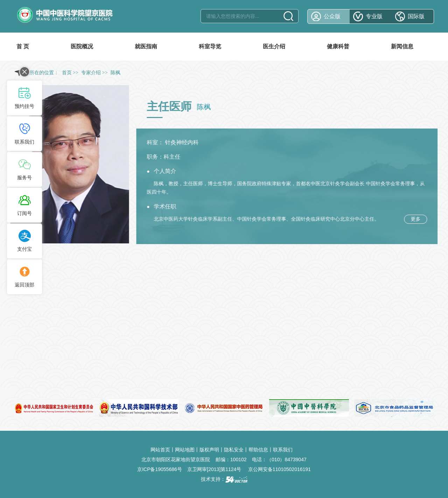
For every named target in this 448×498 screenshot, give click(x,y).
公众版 (332, 16)
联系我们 (283, 450)
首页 (67, 73)
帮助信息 (258, 450)
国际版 (416, 16)
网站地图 (185, 450)
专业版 (374, 16)
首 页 (23, 46)
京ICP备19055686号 (160, 469)
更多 (417, 219)
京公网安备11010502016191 (279, 469)
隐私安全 (234, 450)
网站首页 (160, 450)
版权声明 (209, 450)
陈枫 (160, 184)
